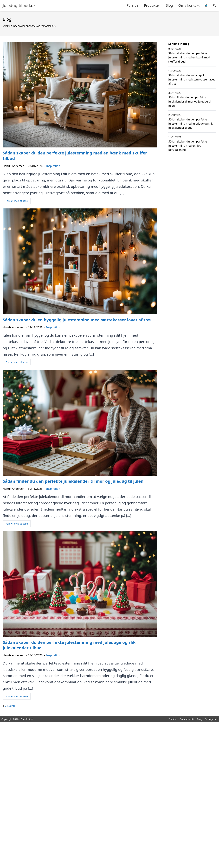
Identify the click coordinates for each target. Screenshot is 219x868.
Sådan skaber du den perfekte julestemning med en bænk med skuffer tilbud (189, 57)
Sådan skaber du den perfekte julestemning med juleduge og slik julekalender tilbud (191, 124)
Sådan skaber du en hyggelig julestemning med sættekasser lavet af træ (192, 79)
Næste (11, 706)
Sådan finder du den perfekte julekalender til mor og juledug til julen (190, 101)
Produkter (152, 5)
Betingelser (211, 719)
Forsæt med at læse (17, 201)
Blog (169, 5)
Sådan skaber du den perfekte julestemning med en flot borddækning (188, 146)
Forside (133, 5)
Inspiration (53, 166)
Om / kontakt (189, 5)
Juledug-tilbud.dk (19, 5)
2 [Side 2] (6, 706)
